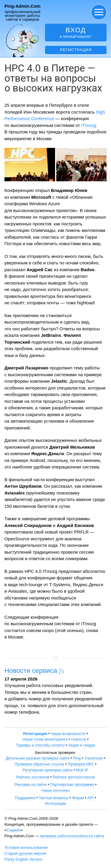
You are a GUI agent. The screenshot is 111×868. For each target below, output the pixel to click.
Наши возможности (68, 734)
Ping (77, 758)
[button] (99, 12)
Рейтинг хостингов (33, 777)
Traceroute (94, 758)
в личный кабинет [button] (76, 32)
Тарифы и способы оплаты (40, 745)
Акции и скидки (82, 745)
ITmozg (89, 125)
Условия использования (26, 847)
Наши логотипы (55, 790)
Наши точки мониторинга (45, 739)
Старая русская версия (25, 853)
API (90, 798)
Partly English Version (23, 859)
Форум (78, 798)
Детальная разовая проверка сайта (37, 758)
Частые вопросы (54, 798)
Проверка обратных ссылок (39, 764)
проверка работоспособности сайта (72, 836)
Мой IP (82, 770)
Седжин (13, 830)
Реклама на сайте (31, 784)
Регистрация (76, 50)
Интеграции (55, 803)
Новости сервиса (31, 671)
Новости (79, 739)
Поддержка (25, 798)
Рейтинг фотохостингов (74, 777)
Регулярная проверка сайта (48, 770)
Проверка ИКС (81, 764)
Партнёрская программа (72, 784)
